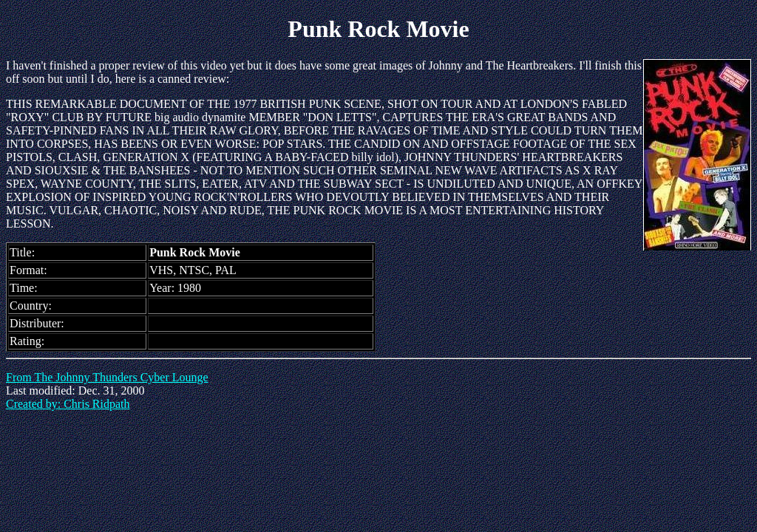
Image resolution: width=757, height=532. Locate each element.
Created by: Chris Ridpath (68, 404)
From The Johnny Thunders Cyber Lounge (107, 377)
